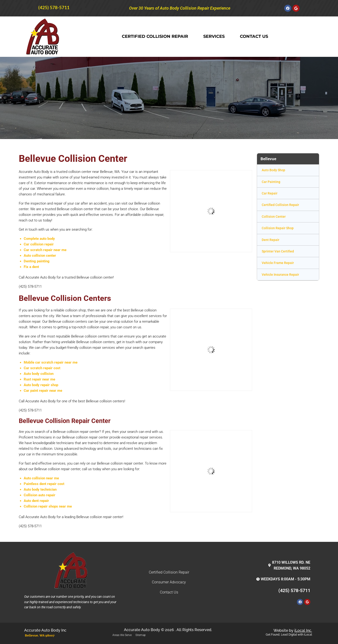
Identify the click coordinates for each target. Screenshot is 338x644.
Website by (293, 630)
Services (214, 36)
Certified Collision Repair (155, 36)
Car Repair (270, 193)
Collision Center (274, 217)
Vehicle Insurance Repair (280, 275)
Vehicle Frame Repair (278, 263)
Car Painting (271, 182)
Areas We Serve (122, 635)
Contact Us (254, 36)
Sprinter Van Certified (278, 251)
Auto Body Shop (273, 170)
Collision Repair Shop (278, 228)
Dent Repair (271, 240)
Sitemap (141, 635)
